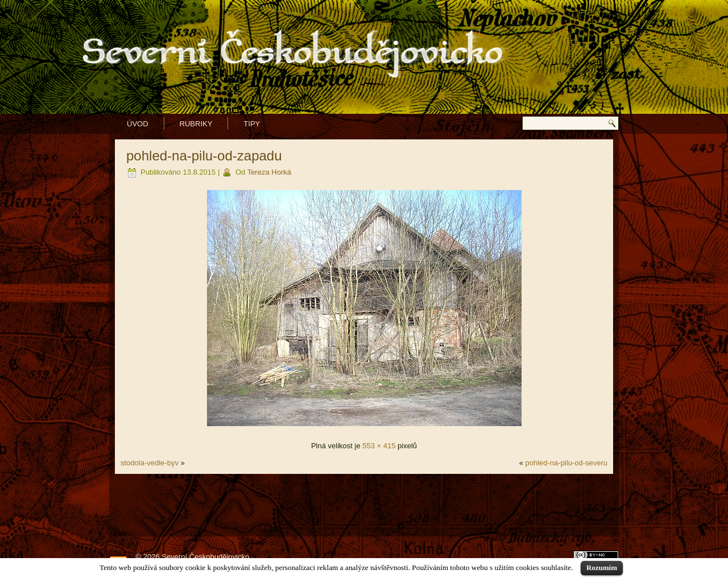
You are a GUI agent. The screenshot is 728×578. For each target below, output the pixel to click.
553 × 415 (379, 446)
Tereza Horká (269, 172)
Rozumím (602, 567)
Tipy (252, 124)
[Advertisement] (364, 505)
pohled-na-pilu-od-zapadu (204, 156)
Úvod (138, 124)
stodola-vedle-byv (150, 463)
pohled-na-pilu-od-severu (566, 463)
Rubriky (196, 124)
